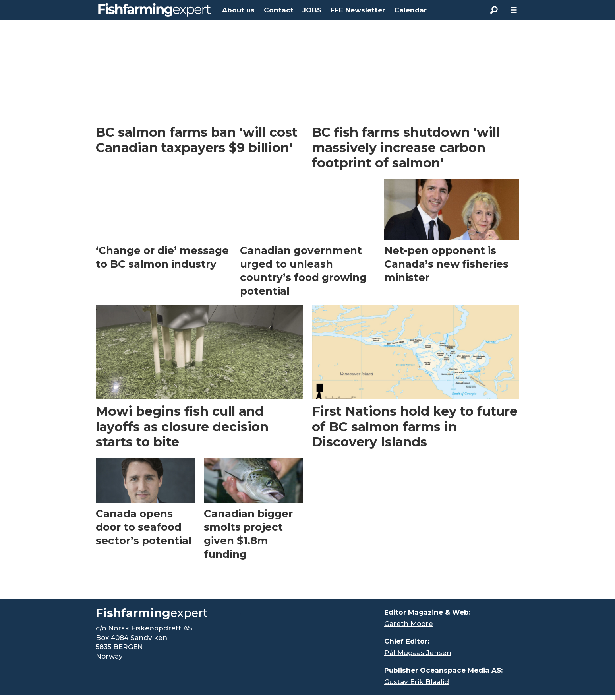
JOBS (312, 10)
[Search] (494, 10)
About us (238, 10)
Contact (279, 10)
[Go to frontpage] (155, 10)
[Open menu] (514, 10)
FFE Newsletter (358, 10)
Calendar (410, 10)
